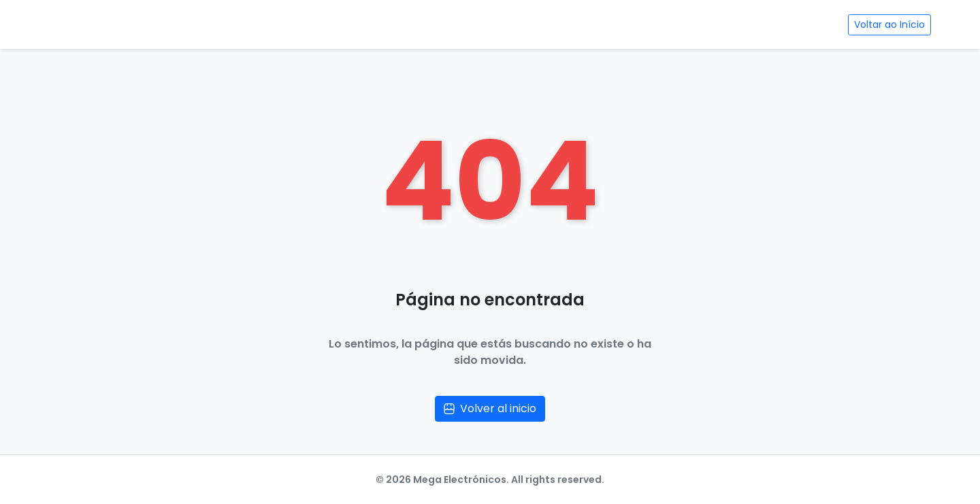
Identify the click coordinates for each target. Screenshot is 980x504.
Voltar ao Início (889, 24)
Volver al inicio (490, 408)
